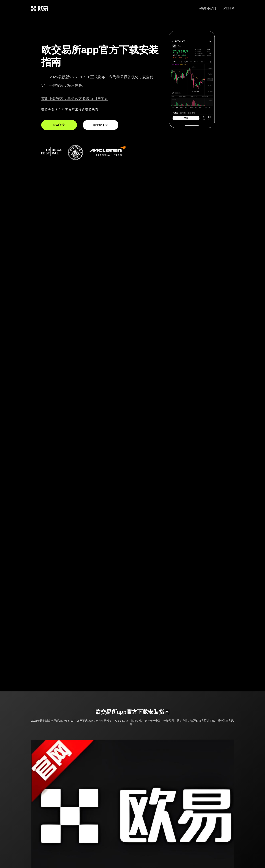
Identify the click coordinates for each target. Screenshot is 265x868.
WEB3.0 (228, 8)
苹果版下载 (101, 125)
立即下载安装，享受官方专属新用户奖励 (75, 99)
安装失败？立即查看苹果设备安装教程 (70, 110)
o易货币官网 (208, 8)
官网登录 (59, 125)
